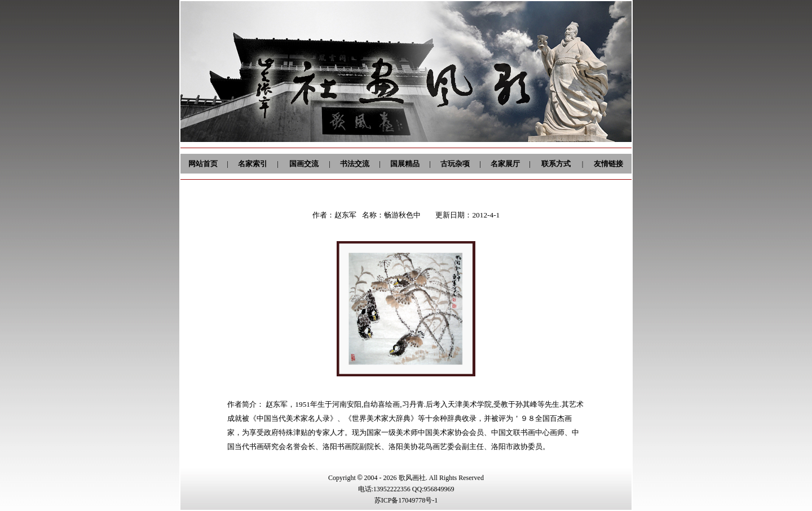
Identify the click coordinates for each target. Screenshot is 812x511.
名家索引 (253, 164)
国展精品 (405, 164)
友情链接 (608, 164)
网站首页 (203, 164)
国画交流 (304, 164)
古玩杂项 (455, 164)
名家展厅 (505, 164)
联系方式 (556, 164)
